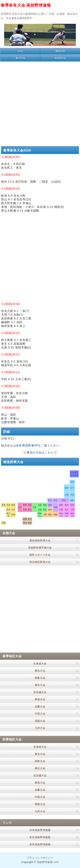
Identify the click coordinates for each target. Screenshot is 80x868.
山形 (67, 495)
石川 (50, 500)
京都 (40, 505)
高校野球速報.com (48, 862)
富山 (56, 500)
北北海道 (74, 473)
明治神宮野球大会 (40, 562)
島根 (25, 505)
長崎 (3, 505)
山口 (20, 507)
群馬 (61, 505)
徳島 (30, 523)
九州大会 (40, 728)
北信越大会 (40, 692)
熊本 (8, 510)
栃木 (67, 505)
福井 (50, 505)
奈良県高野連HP (27, 445)
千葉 (72, 510)
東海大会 (40, 699)
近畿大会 (40, 706)
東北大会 (40, 671)
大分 (13, 510)
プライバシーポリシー (40, 858)
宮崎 (13, 515)
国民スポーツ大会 (40, 555)
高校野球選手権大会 (40, 548)
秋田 (67, 488)
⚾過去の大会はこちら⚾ (40, 452)
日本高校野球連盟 (40, 830)
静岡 (56, 515)
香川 (30, 519)
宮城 (72, 495)
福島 (72, 500)
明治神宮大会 (60, 58)
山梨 (61, 510)
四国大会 (40, 721)
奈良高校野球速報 (40, 844)
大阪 (40, 510)
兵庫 (35, 507)
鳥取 (30, 505)
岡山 (30, 510)
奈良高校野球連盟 (40, 837)
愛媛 (25, 519)
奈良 (45, 510)
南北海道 (74, 475)
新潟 (64, 500)
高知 (25, 523)
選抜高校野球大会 (40, 540)
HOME (20, 51)
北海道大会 (40, 663)
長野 (56, 507)
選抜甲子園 (60, 51)
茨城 (72, 505)
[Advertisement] (40, 103)
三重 (45, 515)
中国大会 (40, 714)
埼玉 (67, 510)
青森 (72, 482)
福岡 (13, 505)
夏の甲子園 (20, 58)
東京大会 (40, 685)
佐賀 (8, 505)
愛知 (50, 515)
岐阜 (50, 510)
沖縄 (3, 523)
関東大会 (40, 678)
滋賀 (45, 505)
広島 (25, 510)
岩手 (72, 488)
